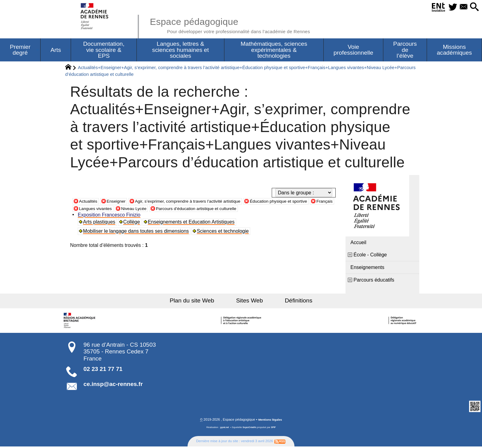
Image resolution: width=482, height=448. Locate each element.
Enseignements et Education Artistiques (192, 223)
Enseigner (121, 202)
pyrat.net (223, 429)
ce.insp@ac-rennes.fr (113, 385)
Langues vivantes (146, 210)
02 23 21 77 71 (103, 370)
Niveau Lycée (190, 210)
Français (108, 210)
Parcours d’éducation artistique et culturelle (261, 210)
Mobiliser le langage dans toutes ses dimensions (137, 232)
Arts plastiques (100, 223)
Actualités (90, 202)
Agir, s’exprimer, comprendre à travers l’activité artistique (203, 202)
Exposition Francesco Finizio (110, 216)
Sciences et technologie (224, 232)
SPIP (275, 429)
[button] (473, 7)
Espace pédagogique (243, 25)
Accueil (358, 244)
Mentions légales (270, 421)
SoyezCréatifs (250, 429)
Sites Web (249, 302)
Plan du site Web (201, 302)
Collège (132, 223)
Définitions (290, 302)
